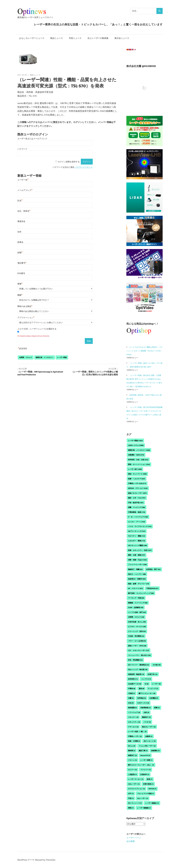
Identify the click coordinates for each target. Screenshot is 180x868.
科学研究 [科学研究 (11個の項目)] (133, 679)
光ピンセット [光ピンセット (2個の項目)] (150, 741)
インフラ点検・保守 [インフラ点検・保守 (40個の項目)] (137, 612)
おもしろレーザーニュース (32, 38)
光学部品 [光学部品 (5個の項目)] (142, 698)
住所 (19, 232)
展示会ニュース (122, 38)
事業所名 (21, 221)
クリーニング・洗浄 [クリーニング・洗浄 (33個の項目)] (137, 631)
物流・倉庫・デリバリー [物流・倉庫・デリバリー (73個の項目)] (139, 584)
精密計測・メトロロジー (45, 357)
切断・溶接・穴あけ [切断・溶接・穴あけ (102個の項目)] (137, 560)
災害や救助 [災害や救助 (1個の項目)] (148, 784)
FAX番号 (21, 273)
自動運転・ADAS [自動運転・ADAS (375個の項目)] (136, 455)
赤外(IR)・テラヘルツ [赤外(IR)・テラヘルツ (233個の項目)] (138, 488)
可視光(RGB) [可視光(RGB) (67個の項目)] (152, 588)
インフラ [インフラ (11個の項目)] (146, 679)
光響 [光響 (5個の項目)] (131, 698)
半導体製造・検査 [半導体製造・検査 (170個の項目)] (137, 512)
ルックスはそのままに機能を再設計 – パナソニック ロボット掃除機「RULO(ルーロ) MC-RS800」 (144, 351)
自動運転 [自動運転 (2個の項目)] (155, 751)
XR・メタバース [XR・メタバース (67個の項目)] (135, 588)
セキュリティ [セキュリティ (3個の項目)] (134, 722)
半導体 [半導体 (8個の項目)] (132, 689)
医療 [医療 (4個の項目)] (157, 708)
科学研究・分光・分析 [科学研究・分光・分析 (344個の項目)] (138, 460)
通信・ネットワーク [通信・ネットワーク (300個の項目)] (137, 474)
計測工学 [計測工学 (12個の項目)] (153, 674)
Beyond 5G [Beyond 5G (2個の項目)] (145, 755)
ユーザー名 (23, 180)
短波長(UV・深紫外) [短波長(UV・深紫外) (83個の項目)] (137, 579)
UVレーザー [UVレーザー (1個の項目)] (143, 798)
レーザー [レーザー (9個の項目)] (156, 684)
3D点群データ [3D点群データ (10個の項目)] (135, 684)
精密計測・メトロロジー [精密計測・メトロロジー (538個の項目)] (139, 450)
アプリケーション (26, 318)
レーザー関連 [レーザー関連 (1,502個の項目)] (135, 441)
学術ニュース (75, 38)
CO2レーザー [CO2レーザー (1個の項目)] (134, 784)
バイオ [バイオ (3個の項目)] (147, 722)
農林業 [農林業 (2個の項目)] (132, 751)
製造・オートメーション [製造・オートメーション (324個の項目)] (139, 464)
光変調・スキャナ (26, 357)
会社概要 (131, 841)
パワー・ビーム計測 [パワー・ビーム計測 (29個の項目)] (137, 641)
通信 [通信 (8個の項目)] (142, 689)
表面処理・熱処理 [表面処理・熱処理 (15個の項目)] (136, 674)
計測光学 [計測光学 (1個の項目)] (145, 774)
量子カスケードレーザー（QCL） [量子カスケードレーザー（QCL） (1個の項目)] (141, 765)
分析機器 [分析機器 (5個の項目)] (154, 698)
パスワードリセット (84, 167)
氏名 (20, 201)
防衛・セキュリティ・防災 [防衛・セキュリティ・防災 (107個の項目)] (140, 550)
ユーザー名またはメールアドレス (32, 139)
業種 (20, 284)
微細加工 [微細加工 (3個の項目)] (146, 717)
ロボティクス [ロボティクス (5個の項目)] (143, 703)
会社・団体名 (24, 211)
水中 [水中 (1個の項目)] (131, 793)
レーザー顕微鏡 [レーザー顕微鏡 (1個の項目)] (144, 808)
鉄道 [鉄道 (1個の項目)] (150, 779)
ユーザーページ (134, 838)
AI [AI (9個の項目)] (147, 684)
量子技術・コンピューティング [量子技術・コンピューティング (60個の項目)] (141, 593)
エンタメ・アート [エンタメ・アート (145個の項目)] (137, 522)
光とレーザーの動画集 (98, 38)
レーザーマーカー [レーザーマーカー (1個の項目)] (136, 779)
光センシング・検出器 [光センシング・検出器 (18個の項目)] (138, 669)
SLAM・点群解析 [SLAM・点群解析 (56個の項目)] (136, 607)
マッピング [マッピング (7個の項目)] (153, 689)
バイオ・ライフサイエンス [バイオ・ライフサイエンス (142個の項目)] (140, 526)
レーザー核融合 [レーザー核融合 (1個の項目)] (152, 803)
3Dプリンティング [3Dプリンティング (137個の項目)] (137, 531)
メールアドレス (25, 190)
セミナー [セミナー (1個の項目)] (132, 770)
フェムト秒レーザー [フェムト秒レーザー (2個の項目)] (147, 746)
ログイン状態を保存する (69, 162)
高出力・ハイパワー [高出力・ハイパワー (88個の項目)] (137, 574)
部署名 (20, 242)
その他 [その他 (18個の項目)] (157, 665)
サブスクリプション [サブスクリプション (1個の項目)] (136, 789)
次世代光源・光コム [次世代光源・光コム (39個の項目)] (137, 622)
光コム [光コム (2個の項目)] (132, 746)
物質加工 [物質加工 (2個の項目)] (132, 755)
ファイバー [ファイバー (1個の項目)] (146, 770)
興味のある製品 (25, 306)
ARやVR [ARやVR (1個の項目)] (152, 789)
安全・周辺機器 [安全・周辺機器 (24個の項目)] (135, 660)
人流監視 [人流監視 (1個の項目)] (132, 774)
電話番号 (22, 263)
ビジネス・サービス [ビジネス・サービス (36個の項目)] (137, 626)
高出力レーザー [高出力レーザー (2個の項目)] (149, 727)
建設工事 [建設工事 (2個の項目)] (143, 751)
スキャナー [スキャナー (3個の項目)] (133, 717)
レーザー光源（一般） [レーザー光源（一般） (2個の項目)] (137, 731)
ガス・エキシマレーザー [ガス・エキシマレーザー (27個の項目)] (139, 650)
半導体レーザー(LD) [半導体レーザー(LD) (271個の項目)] (137, 483)
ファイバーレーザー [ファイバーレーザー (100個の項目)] (137, 564)
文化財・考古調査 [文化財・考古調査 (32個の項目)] (136, 636)
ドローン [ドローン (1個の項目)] (132, 760)
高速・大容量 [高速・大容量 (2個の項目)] (134, 741)
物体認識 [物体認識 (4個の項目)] (132, 708)
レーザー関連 (62, 357)
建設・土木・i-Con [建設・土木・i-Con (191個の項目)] (137, 498)
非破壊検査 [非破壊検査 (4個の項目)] (146, 708)
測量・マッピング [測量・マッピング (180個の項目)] (137, 507)
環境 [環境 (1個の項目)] (131, 808)
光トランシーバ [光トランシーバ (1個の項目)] (135, 803)
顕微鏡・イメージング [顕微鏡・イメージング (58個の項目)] (138, 603)
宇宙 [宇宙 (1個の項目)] (131, 798)
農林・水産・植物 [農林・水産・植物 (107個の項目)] (137, 555)
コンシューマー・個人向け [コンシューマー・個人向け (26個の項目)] (139, 655)
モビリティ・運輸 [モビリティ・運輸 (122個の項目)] (137, 536)
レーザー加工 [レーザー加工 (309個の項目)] (135, 469)
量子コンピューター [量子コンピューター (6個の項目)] (147, 693)
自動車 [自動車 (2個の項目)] (149, 736)
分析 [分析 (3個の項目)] (146, 712)
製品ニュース (57, 38)
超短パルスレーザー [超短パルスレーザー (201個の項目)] (137, 493)
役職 (20, 253)
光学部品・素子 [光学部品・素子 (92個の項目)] (153, 569)
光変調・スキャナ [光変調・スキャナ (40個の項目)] (136, 617)
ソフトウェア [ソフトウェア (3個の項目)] (134, 712)
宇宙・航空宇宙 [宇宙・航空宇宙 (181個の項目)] (136, 503)
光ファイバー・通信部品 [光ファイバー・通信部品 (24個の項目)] (139, 665)
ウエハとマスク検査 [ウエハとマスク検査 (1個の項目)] (146, 793)
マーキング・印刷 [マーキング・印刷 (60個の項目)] (136, 598)
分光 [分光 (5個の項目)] (131, 703)
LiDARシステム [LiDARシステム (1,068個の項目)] (136, 445)
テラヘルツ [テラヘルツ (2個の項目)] (133, 727)
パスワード (22, 149)
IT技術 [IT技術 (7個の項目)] (132, 693)
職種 (20, 295)
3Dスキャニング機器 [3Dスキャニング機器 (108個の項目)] (137, 545)
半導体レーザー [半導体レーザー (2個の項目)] (135, 736)
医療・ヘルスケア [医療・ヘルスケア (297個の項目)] (137, 479)
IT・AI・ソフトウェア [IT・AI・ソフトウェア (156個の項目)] (138, 517)
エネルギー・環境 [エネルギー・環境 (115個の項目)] (137, 541)
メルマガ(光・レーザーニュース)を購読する (37, 329)
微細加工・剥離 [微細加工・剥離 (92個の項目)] (135, 569)
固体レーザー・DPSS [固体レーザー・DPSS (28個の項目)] (137, 646)
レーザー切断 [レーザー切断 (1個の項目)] (146, 760)
